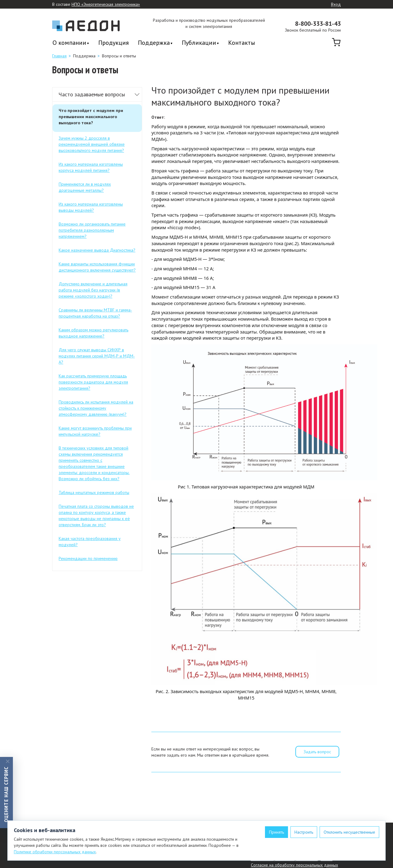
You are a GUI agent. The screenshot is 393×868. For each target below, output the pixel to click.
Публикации (199, 43)
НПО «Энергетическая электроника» (106, 4)
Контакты (242, 43)
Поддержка (154, 43)
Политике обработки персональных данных (55, 852)
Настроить (304, 832)
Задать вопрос (317, 752)
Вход (336, 5)
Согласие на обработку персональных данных (294, 865)
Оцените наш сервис (6, 794)
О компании (69, 43)
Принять (276, 832)
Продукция (113, 43)
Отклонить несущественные (349, 832)
